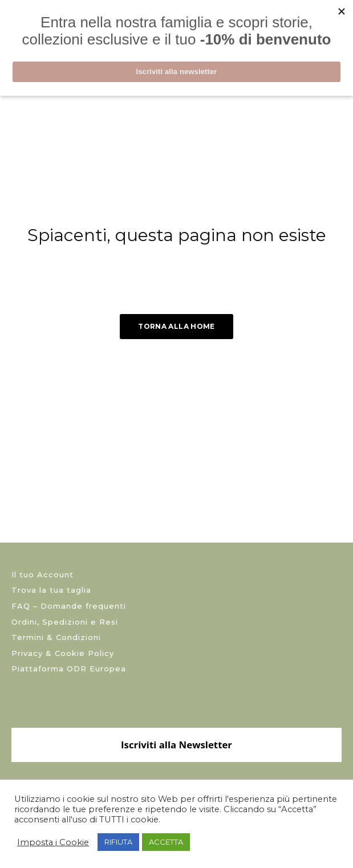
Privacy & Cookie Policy (63, 653)
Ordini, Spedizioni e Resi (65, 622)
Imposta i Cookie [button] (53, 842)
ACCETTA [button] (166, 842)
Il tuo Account (42, 574)
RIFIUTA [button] (118, 842)
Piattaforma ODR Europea (69, 669)
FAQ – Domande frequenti (69, 606)
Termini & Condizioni (56, 637)
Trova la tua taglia (51, 590)
